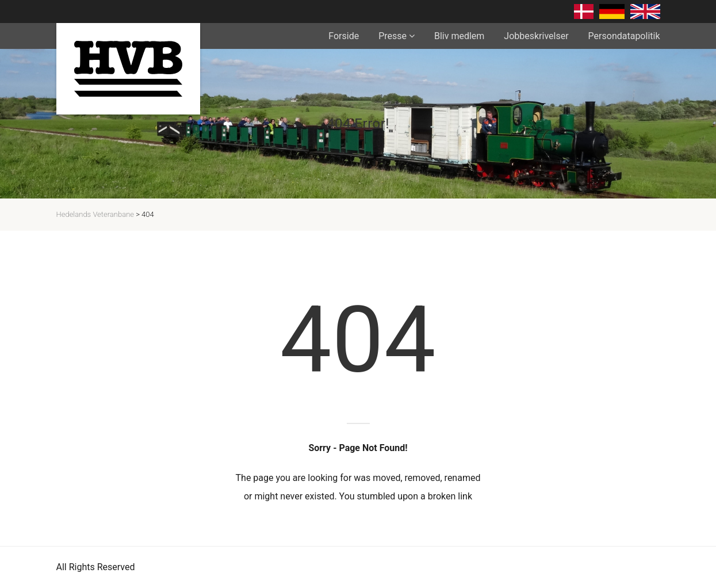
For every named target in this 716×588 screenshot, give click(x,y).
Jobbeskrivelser (536, 36)
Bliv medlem (459, 36)
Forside (344, 36)
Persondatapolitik (624, 36)
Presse (393, 36)
